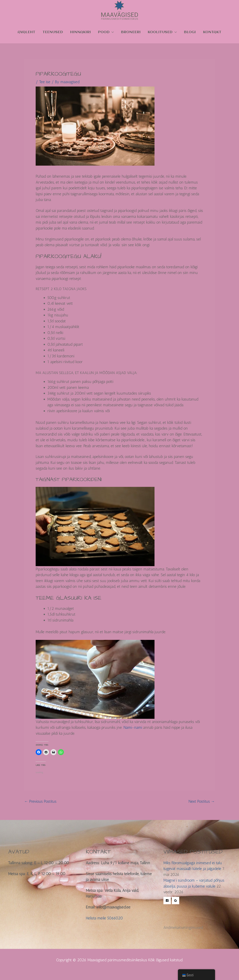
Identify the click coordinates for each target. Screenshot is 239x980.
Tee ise (45, 82)
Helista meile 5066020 (104, 918)
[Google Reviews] (175, 901)
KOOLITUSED (160, 32)
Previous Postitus (40, 801)
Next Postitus (202, 801)
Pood (104, 32)
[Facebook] (167, 901)
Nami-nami (133, 727)
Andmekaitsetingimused (183, 927)
